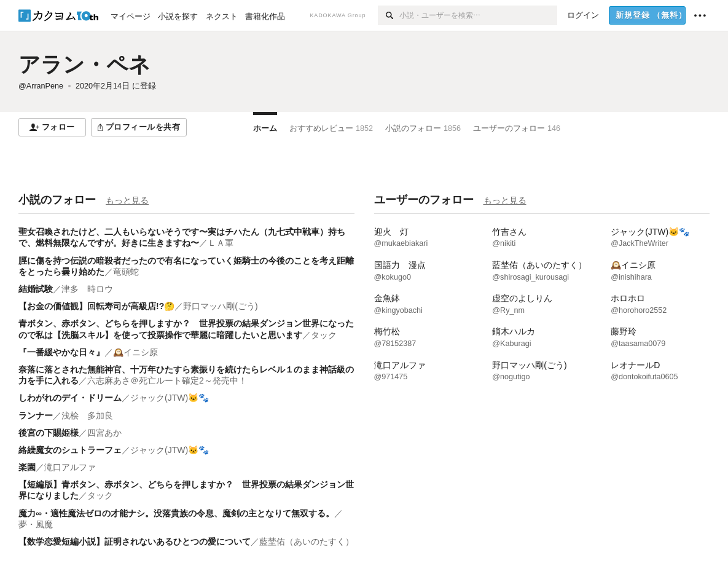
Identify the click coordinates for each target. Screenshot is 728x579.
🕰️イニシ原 (135, 352)
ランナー (36, 416)
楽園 (27, 467)
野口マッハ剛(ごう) (220, 306)
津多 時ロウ (87, 289)
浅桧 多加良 (87, 416)
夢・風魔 (36, 524)
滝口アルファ (70, 467)
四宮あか (104, 433)
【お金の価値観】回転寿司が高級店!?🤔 (96, 306)
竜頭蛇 (126, 272)
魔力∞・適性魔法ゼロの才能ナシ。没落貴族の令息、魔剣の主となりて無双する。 (176, 513)
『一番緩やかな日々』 (61, 352)
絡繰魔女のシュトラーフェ (70, 450)
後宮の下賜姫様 (49, 433)
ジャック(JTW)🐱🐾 (170, 398)
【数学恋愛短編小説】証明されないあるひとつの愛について (135, 542)
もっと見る (127, 200)
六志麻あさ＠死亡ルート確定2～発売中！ (167, 380)
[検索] (389, 15)
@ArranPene (41, 86)
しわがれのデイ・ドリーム (70, 398)
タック (324, 335)
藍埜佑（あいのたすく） (307, 542)
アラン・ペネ (84, 64)
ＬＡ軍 (221, 243)
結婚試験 (36, 289)
